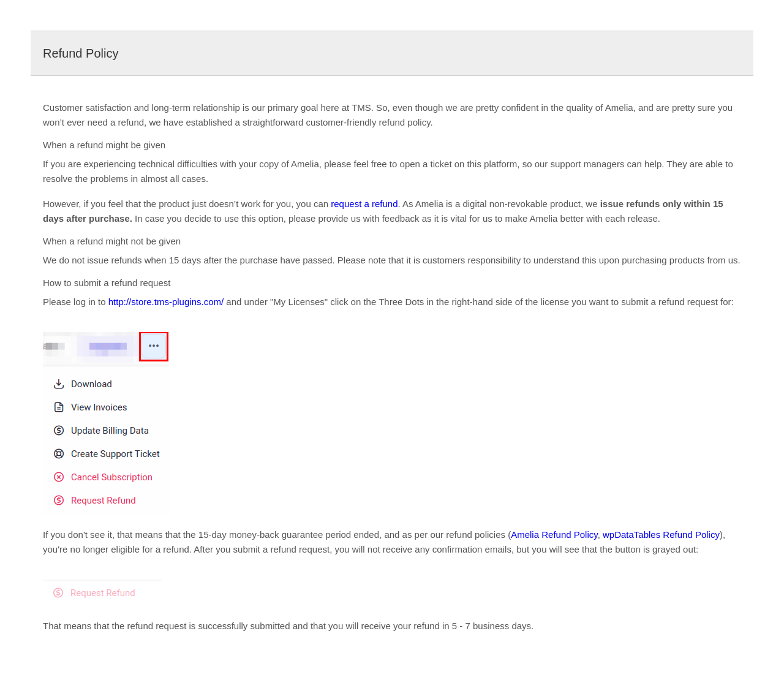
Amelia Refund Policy (554, 535)
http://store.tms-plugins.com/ (166, 302)
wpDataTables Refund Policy (661, 535)
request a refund (364, 204)
